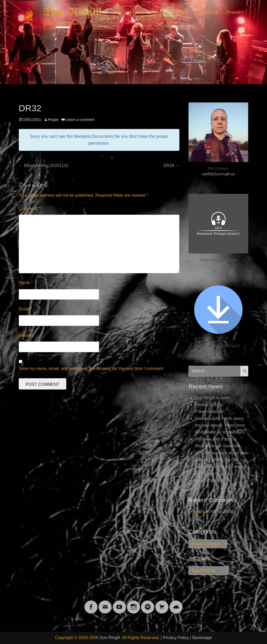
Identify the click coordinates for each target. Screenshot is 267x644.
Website (26, 335)
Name (26, 283)
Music (136, 12)
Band (184, 12)
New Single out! (209, 480)
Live (117, 12)
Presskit (235, 12)
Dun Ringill (73, 13)
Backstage (202, 638)
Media (158, 12)
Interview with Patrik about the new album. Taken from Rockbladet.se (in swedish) (220, 425)
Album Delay (222, 512)
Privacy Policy (176, 638)
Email (25, 309)
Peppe (53, 120)
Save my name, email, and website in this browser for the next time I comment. (92, 369)
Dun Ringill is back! (213, 398)
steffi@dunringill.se (218, 174)
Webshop (208, 12)
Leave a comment (80, 120)
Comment (29, 209)
